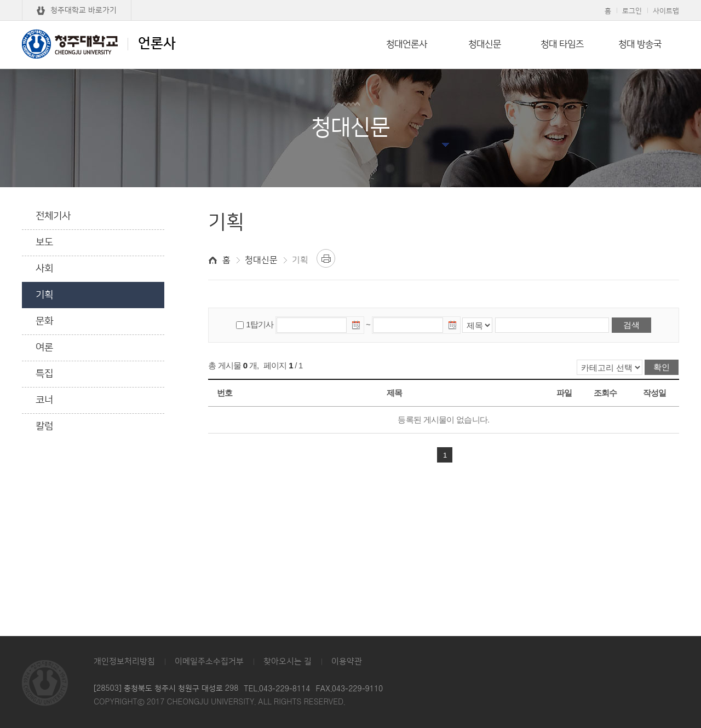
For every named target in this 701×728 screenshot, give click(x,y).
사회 (44, 269)
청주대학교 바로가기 (84, 10)
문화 (44, 321)
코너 (44, 400)
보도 (44, 242)
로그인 (632, 11)
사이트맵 (666, 11)
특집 (44, 374)
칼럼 (44, 426)
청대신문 (485, 44)
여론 (44, 348)
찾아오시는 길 (288, 661)
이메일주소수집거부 (209, 661)
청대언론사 (407, 44)
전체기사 (53, 216)
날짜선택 (357, 327)
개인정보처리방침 (124, 661)
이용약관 (347, 661)
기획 (44, 295)
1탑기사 (260, 324)
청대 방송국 (640, 44)
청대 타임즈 (562, 44)
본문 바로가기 (350, 1)
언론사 (99, 44)
